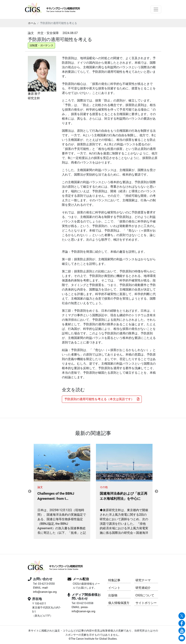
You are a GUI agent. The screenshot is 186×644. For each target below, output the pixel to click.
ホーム (32, 23)
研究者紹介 (143, 588)
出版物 (113, 595)
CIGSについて (145, 595)
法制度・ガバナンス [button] (41, 45)
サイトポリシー (146, 603)
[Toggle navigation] (156, 9)
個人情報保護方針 (119, 603)
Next (156, 491)
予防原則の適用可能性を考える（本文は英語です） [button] (102, 399)
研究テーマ (143, 580)
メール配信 (81, 579)
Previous (30, 491)
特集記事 (114, 580)
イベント (114, 588)
